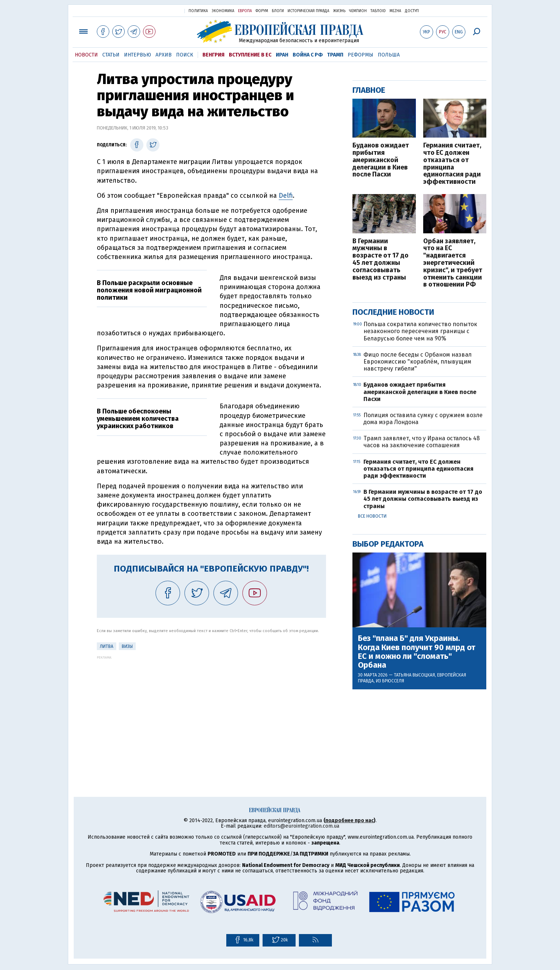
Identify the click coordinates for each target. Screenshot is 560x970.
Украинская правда (161, 10)
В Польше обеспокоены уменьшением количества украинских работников (138, 419)
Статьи (111, 55)
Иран (282, 55)
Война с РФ (308, 55)
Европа (245, 11)
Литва (107, 646)
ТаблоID (378, 11)
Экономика (223, 11)
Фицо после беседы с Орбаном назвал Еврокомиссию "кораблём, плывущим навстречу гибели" (418, 362)
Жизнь (339, 11)
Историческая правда (308, 11)
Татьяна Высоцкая (414, 675)
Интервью (138, 55)
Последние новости (393, 312)
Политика (198, 11)
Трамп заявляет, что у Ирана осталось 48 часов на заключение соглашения (422, 442)
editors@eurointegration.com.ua (301, 826)
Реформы (360, 55)
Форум (262, 11)
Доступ (412, 11)
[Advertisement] (211, 711)
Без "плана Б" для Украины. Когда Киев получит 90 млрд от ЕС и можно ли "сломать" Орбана (417, 652)
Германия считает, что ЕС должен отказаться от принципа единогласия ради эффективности (452, 164)
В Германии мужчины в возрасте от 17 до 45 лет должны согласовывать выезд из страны (380, 260)
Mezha (395, 11)
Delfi (286, 196)
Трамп (335, 55)
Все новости (372, 516)
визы (127, 646)
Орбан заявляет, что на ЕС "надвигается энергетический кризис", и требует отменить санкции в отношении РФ (453, 263)
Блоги (278, 11)
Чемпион (358, 11)
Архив (164, 55)
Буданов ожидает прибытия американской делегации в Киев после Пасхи (381, 160)
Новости (86, 55)
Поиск (185, 55)
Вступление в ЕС (250, 55)
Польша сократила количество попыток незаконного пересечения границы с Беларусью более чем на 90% (420, 331)
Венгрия (213, 55)
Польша (389, 55)
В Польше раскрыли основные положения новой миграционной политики (149, 290)
